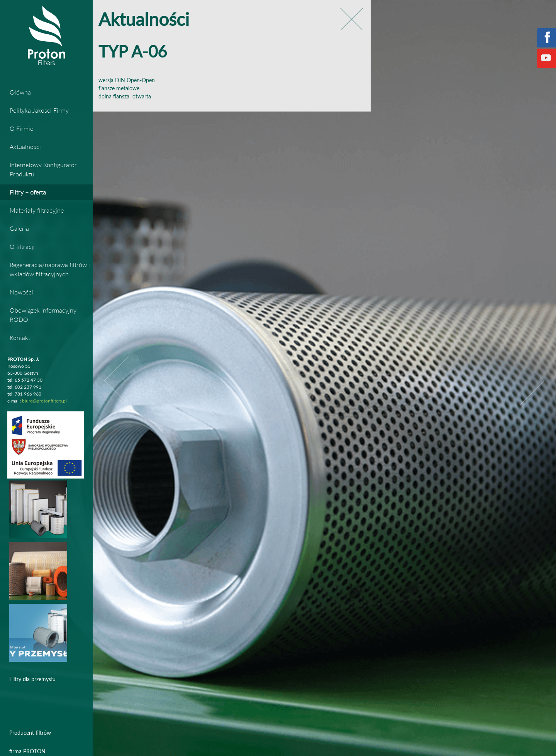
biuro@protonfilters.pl (44, 401)
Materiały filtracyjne (37, 210)
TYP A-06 (133, 53)
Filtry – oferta (28, 192)
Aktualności (25, 146)
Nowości (21, 292)
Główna (20, 92)
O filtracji (22, 246)
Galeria (19, 228)
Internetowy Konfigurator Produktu (43, 169)
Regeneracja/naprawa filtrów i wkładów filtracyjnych (50, 269)
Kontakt (20, 337)
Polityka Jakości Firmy (39, 110)
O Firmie (21, 128)
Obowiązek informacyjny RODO (43, 315)
